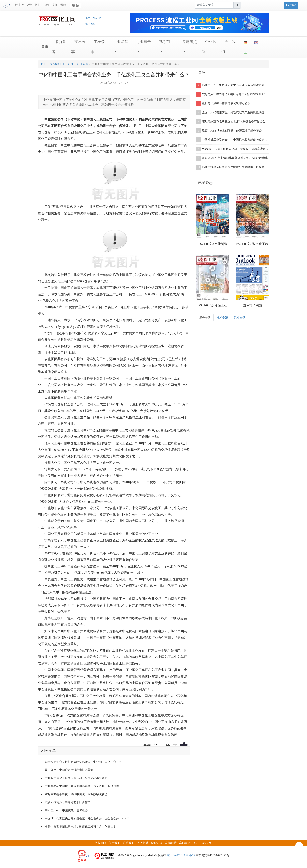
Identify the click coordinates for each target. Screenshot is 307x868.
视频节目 (166, 42)
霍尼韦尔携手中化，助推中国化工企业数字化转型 (76, 794)
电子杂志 (205, 183)
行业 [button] (18, 5)
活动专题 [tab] (240, 318)
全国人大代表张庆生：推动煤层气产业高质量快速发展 (233, 113)
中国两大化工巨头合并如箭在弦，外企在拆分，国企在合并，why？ (87, 819)
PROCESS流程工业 (53, 64)
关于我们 (115, 843)
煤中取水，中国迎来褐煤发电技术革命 (69, 770)
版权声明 (100, 843)
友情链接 (171, 843)
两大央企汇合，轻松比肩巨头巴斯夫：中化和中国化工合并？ (83, 762)
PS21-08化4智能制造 (213, 244)
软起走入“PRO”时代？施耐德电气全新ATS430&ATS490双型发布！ (233, 94)
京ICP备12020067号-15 (181, 855)
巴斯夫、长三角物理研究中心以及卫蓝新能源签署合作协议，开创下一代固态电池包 (233, 85)
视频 (46, 5)
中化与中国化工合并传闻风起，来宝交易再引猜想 (76, 778)
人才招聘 (143, 843)
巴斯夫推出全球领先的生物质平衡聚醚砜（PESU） (231, 167)
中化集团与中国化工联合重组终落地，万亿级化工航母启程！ (83, 786)
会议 (29, 5)
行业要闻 (83, 64)
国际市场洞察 (252, 305)
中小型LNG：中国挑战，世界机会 (66, 810)
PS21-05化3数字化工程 (252, 244)
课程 (63, 5)
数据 (38, 5)
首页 (45, 47)
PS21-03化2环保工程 (213, 305)
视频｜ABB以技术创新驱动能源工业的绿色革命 (229, 131)
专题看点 (190, 42)
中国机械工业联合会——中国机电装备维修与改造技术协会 (233, 140)
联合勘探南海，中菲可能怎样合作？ (68, 802)
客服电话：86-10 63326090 (196, 843)
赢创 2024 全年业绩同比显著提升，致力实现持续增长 (232, 158)
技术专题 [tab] (222, 318)
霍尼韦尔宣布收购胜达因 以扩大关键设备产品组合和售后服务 (233, 122)
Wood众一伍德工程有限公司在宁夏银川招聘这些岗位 (232, 149)
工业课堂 (121, 42)
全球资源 (157, 843)
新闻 (71, 64)
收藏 (147, 746)
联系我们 (129, 843)
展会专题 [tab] (205, 318)
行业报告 (144, 42)
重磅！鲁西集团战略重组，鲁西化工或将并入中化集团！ (81, 827)
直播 (55, 5)
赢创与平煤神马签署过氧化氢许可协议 (223, 103)
